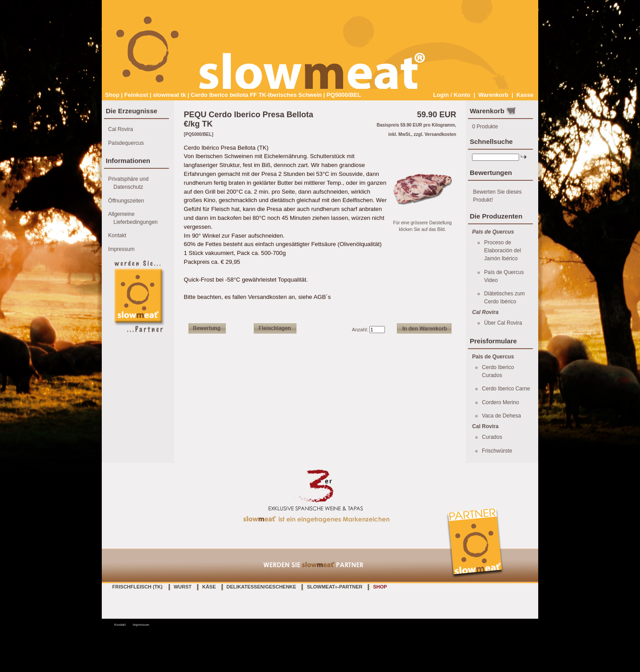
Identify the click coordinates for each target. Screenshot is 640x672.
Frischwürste (497, 451)
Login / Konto (452, 95)
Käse (209, 587)
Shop (112, 95)
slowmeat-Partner (334, 587)
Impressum (121, 249)
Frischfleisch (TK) (138, 587)
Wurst (183, 587)
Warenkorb (493, 95)
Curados (492, 437)
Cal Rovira (120, 129)
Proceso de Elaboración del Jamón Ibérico (502, 251)
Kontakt (117, 235)
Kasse (525, 95)
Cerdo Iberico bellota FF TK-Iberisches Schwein (256, 95)
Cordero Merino (500, 402)
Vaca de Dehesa (501, 416)
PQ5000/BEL (344, 95)
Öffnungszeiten (126, 201)
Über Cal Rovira (503, 323)
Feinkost (136, 95)
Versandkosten (440, 134)
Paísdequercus (126, 143)
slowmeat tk (169, 95)
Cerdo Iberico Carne (506, 389)
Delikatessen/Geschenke (262, 587)
